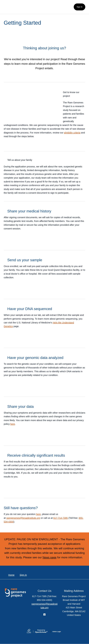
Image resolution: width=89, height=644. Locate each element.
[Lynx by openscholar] (31, 632)
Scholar (41, 631)
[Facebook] (44, 614)
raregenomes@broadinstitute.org (23, 518)
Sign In (79, 7)
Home (11, 575)
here (13, 424)
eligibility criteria (72, 133)
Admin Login (57, 632)
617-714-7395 (61, 518)
